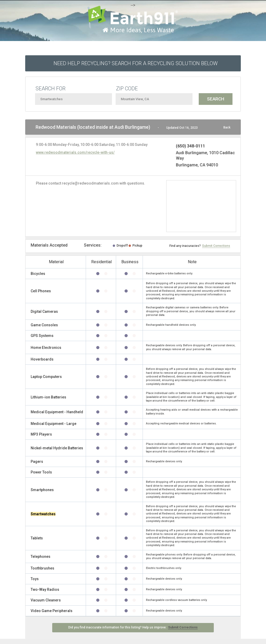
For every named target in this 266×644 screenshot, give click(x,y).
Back (227, 127)
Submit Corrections (216, 246)
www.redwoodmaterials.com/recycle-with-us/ (75, 152)
